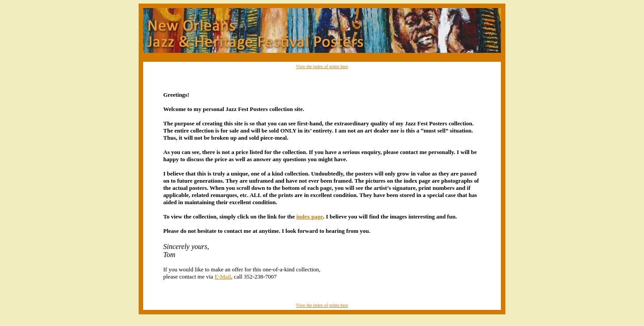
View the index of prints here (322, 66)
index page (310, 217)
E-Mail (223, 277)
